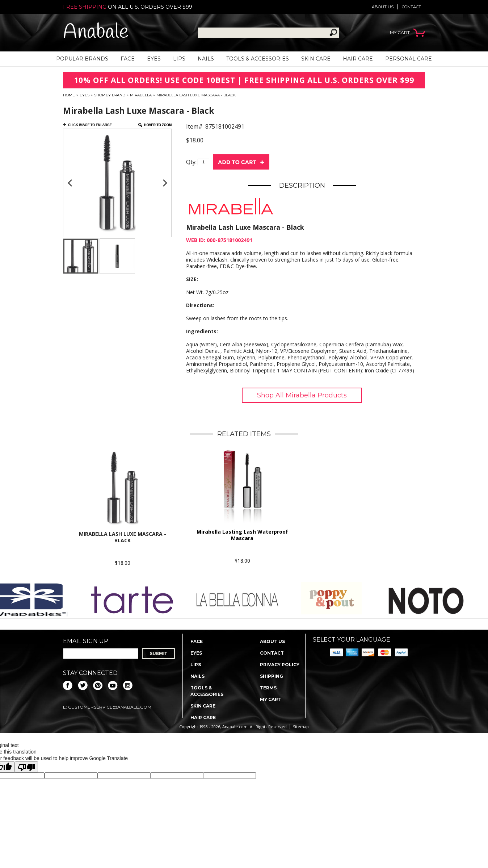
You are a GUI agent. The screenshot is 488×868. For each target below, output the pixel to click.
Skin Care (316, 59)
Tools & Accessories (258, 59)
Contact (411, 7)
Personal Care (409, 59)
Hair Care (358, 59)
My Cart (271, 699)
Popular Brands (82, 59)
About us (383, 7)
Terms (268, 688)
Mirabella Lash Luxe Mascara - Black (123, 537)
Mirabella (141, 95)
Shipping (272, 676)
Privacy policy (280, 665)
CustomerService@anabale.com (110, 707)
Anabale (96, 32)
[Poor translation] (26, 767)
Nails (206, 59)
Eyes (154, 59)
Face (128, 59)
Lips (179, 59)
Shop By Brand (110, 95)
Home (69, 95)
